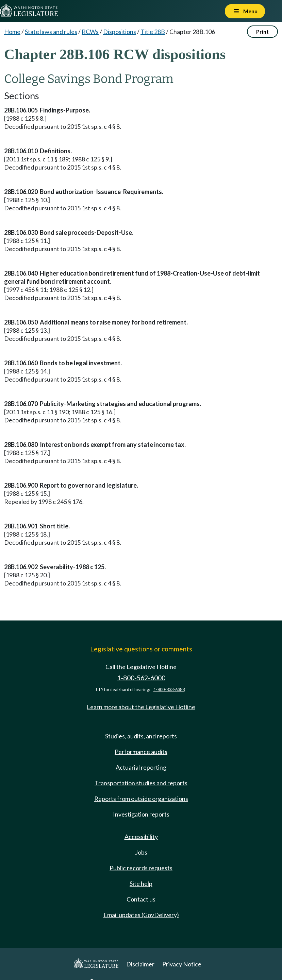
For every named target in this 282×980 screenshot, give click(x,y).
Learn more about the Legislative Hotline (141, 707)
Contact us (141, 899)
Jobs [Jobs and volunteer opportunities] (141, 852)
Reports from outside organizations (141, 799)
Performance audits (141, 752)
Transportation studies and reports (141, 783)
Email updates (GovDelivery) (141, 915)
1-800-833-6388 (169, 690)
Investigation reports (141, 814)
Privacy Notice (182, 964)
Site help (141, 883)
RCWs (90, 32)
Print (262, 31)
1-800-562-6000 (141, 678)
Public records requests (141, 868)
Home (12, 32)
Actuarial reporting (141, 767)
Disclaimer (140, 964)
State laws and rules (51, 32)
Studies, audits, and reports (141, 736)
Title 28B (153, 32)
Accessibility (141, 837)
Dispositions (120, 32)
